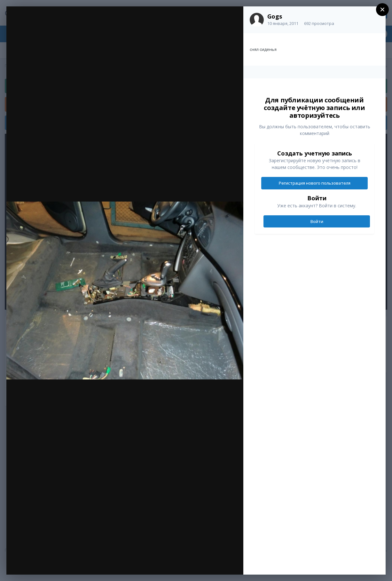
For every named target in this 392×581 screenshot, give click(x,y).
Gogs (275, 16)
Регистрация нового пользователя (315, 183)
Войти (317, 221)
